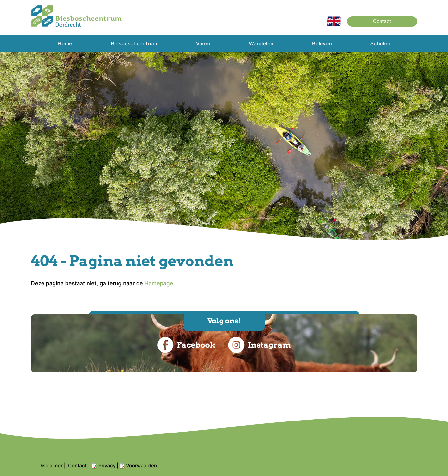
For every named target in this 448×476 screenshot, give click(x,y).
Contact (382, 21)
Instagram (260, 345)
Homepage (159, 284)
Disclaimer (50, 465)
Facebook (186, 345)
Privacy (107, 465)
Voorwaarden (141, 465)
